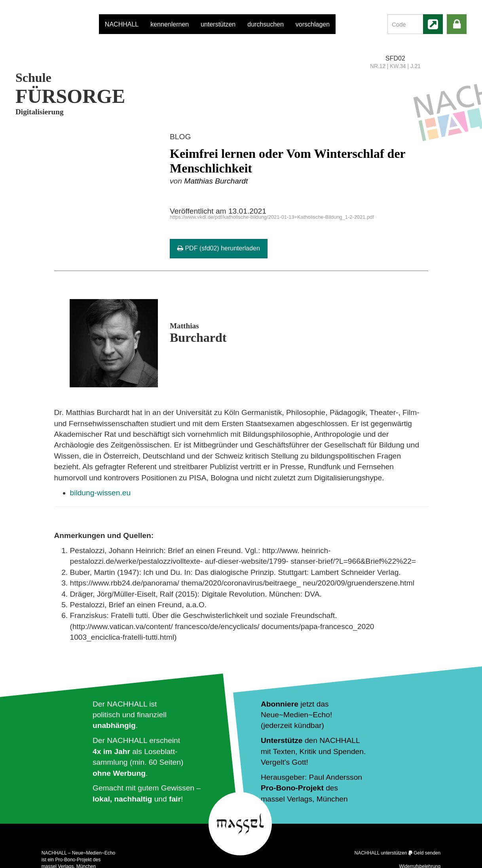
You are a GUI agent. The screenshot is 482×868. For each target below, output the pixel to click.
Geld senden (427, 853)
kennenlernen (170, 24)
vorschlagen (313, 24)
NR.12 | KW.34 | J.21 (395, 66)
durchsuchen (266, 24)
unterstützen (218, 24)
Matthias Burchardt (216, 181)
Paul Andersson (336, 777)
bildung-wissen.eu (101, 493)
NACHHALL (122, 24)
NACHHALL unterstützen (380, 853)
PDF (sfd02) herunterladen (219, 248)
